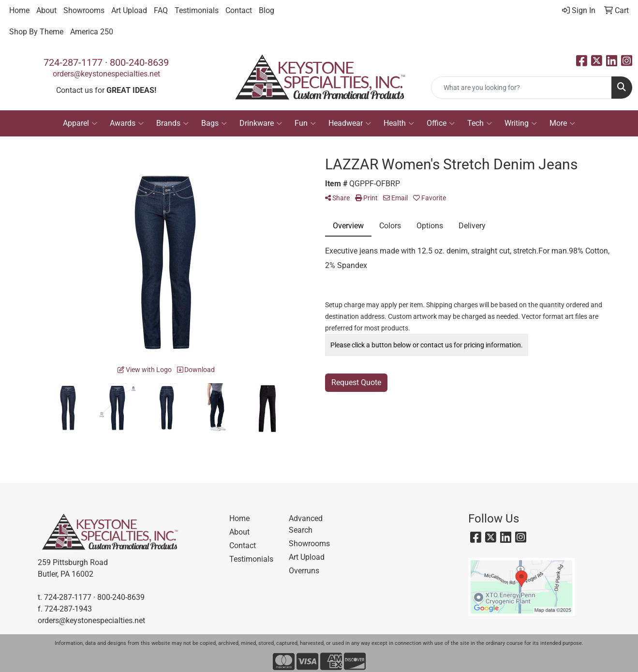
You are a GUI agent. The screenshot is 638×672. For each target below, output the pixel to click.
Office (441, 123)
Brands (172, 123)
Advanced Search (306, 524)
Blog (267, 10)
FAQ (161, 10)
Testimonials (197, 10)
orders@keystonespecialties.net (106, 74)
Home (19, 10)
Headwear (350, 123)
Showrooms (84, 10)
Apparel (80, 123)
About (46, 10)
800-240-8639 (139, 62)
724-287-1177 (73, 62)
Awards (127, 123)
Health (399, 123)
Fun (305, 123)
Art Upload (129, 10)
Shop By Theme (36, 32)
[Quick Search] (521, 88)
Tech (480, 123)
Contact (239, 10)
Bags (214, 123)
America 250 (92, 32)
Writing (521, 123)
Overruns (304, 571)
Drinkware (261, 123)
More (562, 123)
